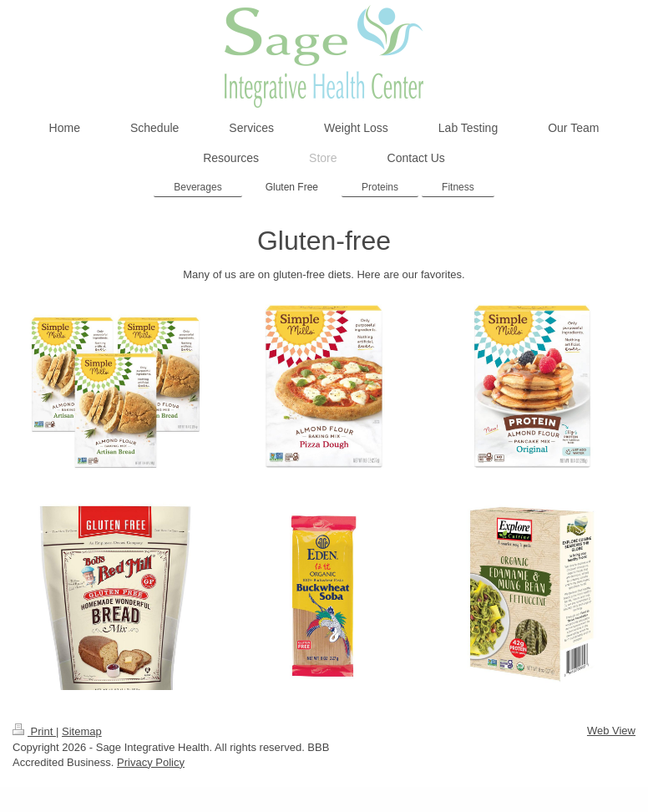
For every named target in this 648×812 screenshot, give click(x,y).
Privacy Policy (151, 762)
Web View (611, 731)
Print (34, 731)
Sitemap (82, 731)
